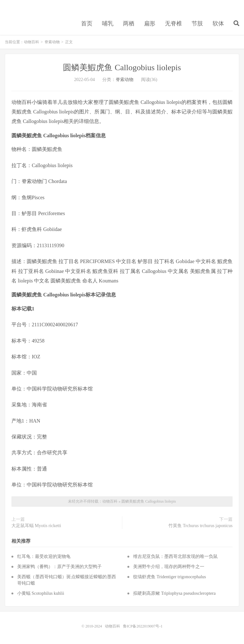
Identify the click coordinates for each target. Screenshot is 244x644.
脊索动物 (52, 42)
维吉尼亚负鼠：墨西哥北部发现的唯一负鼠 (175, 556)
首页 (87, 24)
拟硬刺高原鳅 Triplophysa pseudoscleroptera (174, 593)
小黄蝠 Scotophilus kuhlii (41, 593)
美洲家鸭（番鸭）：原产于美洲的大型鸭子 (59, 567)
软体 (218, 24)
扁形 (150, 24)
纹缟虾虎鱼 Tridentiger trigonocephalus (169, 577)
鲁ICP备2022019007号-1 (143, 626)
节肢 (197, 24)
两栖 (129, 24)
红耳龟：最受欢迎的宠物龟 (44, 556)
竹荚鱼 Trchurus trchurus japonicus (200, 526)
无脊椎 (173, 24)
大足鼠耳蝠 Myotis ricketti (36, 526)
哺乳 (108, 24)
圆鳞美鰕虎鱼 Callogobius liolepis (122, 68)
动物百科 (31, 42)
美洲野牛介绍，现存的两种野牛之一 (169, 567)
